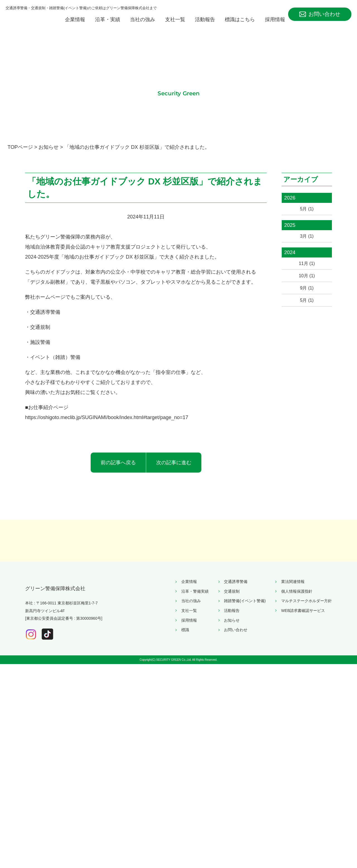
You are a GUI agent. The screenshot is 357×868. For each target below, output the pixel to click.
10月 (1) (307, 287)
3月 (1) (307, 244)
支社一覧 (175, 26)
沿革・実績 (108, 26)
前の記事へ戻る (118, 469)
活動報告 (205, 26)
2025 (290, 233)
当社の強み (143, 26)
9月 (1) (307, 301)
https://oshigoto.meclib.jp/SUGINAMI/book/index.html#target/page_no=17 (107, 424)
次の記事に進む (174, 469)
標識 (185, 824)
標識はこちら (240, 26)
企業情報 (75, 26)
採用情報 (275, 26)
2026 (290, 204)
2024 (290, 262)
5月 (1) (307, 216)
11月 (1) (307, 273)
